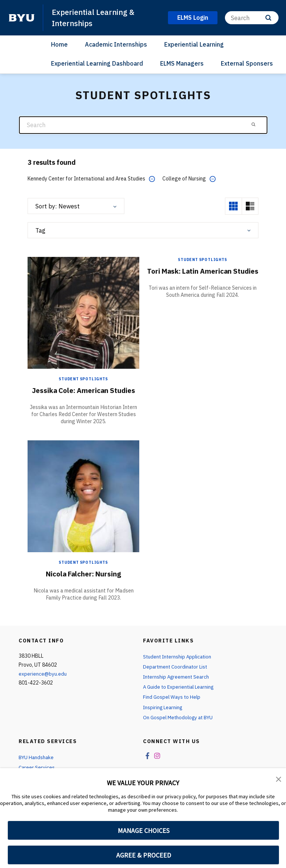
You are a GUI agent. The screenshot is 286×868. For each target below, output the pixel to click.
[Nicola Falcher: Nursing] (83, 496)
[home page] (22, 18)
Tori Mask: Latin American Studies (203, 275)
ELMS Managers (182, 63)
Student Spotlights (83, 379)
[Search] (252, 18)
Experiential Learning (194, 44)
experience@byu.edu (43, 674)
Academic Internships (116, 44)
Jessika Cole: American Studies (83, 390)
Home (59, 44)
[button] (279, 779)
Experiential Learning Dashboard (97, 63)
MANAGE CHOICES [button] (144, 831)
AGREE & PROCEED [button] (144, 855)
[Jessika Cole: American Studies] (83, 312)
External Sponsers (247, 63)
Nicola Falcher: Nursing (83, 574)
